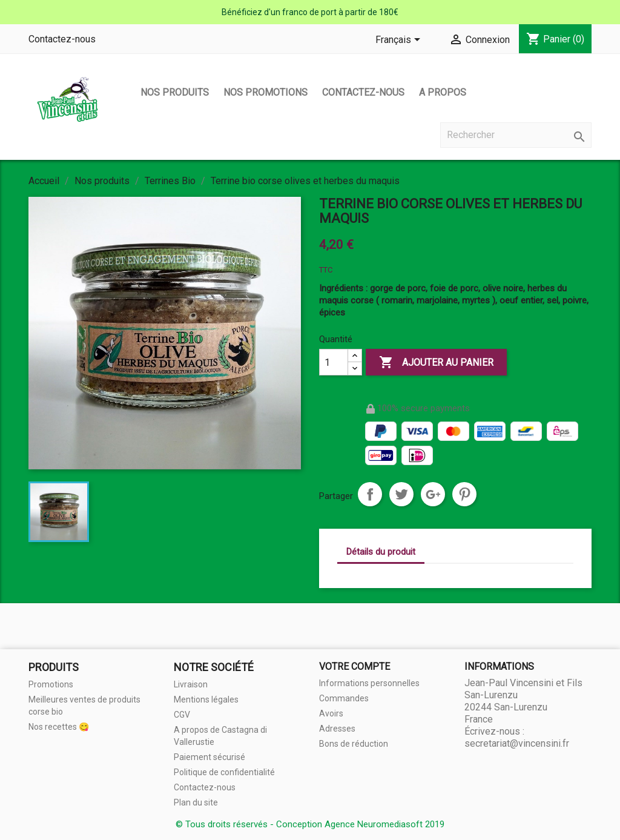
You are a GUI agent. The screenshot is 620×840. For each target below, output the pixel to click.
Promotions (51, 684)
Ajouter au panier (436, 363)
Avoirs (331, 713)
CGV (182, 715)
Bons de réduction (354, 744)
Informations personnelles (369, 683)
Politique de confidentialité (224, 772)
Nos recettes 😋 (59, 727)
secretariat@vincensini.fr (517, 743)
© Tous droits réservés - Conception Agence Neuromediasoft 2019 (310, 824)
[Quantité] (334, 362)
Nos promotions (265, 92)
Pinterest (464, 494)
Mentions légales (206, 699)
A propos (443, 92)
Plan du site (196, 802)
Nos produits (175, 92)
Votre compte (355, 666)
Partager (370, 494)
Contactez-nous (62, 39)
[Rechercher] (516, 135)
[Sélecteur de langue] (400, 41)
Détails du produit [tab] (381, 552)
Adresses (337, 729)
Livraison (191, 684)
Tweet (401, 494)
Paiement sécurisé (209, 757)
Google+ (433, 494)
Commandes (344, 698)
